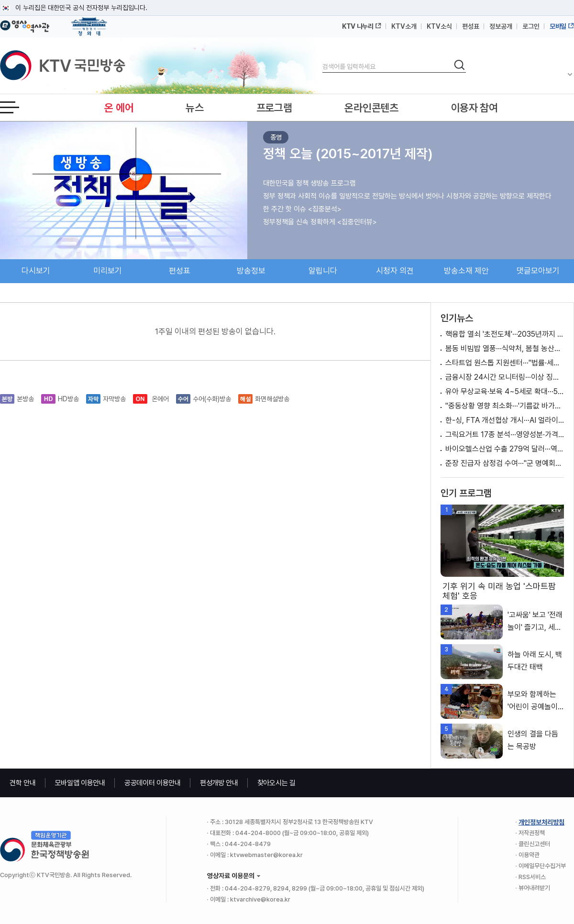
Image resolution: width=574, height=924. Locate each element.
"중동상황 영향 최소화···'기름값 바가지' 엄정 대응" (505, 406)
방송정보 (251, 271)
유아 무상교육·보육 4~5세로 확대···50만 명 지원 (505, 391)
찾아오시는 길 (276, 783)
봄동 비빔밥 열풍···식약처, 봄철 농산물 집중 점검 (505, 348)
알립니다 (323, 271)
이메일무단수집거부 (542, 866)
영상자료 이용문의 (231, 876)
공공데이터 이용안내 (153, 783)
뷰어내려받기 (534, 888)
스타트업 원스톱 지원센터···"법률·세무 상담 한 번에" (505, 363)
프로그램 (274, 108)
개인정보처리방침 (541, 822)
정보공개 (501, 26)
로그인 (531, 26)
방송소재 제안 (466, 271)
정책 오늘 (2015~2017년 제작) (348, 154)
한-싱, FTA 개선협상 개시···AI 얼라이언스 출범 (505, 420)
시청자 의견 (395, 271)
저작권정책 (532, 833)
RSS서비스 (532, 877)
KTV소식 (439, 26)
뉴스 (194, 108)
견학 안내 (23, 783)
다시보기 (36, 271)
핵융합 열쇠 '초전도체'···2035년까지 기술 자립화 (505, 334)
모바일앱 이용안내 (80, 783)
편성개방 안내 (219, 783)
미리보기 (108, 271)
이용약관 (529, 855)
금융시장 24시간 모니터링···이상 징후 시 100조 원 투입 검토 (505, 377)
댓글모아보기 (538, 271)
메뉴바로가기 (0, 0)
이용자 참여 (475, 108)
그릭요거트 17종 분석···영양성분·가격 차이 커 (505, 434)
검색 (323, 59)
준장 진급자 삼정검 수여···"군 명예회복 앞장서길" (505, 463)
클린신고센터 (534, 844)
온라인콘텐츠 (371, 108)
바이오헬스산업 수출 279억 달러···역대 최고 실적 (505, 449)
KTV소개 (404, 26)
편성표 (471, 26)
